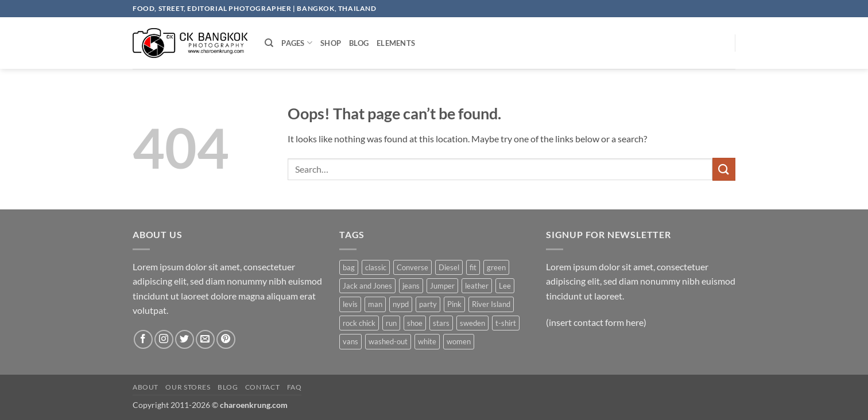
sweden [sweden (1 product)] (472, 323)
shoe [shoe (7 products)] (415, 323)
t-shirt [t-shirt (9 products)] (506, 323)
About (146, 387)
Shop (331, 43)
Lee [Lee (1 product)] (505, 286)
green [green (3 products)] (496, 267)
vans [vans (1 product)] (350, 341)
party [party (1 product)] (428, 304)
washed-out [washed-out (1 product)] (388, 341)
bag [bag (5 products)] (349, 267)
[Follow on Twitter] (185, 339)
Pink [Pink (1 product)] (454, 304)
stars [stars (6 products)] (441, 323)
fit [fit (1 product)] (473, 267)
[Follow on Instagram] (164, 339)
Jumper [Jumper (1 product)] (442, 286)
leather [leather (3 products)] (477, 286)
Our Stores (188, 387)
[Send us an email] (205, 339)
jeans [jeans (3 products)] (411, 286)
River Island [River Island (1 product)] (491, 304)
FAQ (294, 387)
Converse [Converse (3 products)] (412, 267)
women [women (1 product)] (459, 341)
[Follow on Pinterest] (226, 339)
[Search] (269, 43)
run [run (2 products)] (391, 323)
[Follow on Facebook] (143, 339)
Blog (359, 43)
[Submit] (724, 169)
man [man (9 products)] (375, 304)
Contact (262, 387)
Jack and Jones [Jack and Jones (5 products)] (367, 286)
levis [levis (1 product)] (350, 304)
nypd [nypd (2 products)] (401, 304)
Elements (396, 43)
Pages (297, 43)
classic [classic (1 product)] (376, 267)
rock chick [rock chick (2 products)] (359, 323)
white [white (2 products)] (427, 341)
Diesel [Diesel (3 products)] (449, 267)
